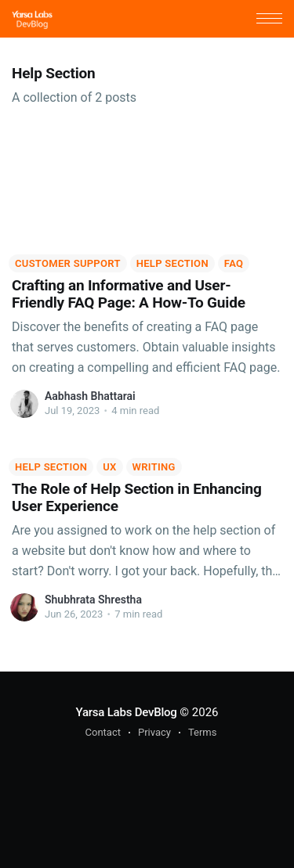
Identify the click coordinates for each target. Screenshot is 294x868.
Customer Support (68, 263)
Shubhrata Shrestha (93, 600)
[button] (269, 18)
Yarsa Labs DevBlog (126, 712)
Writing (154, 467)
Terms (203, 732)
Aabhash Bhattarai (90, 396)
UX (109, 467)
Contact (103, 732)
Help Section (172, 263)
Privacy (154, 732)
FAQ (234, 263)
